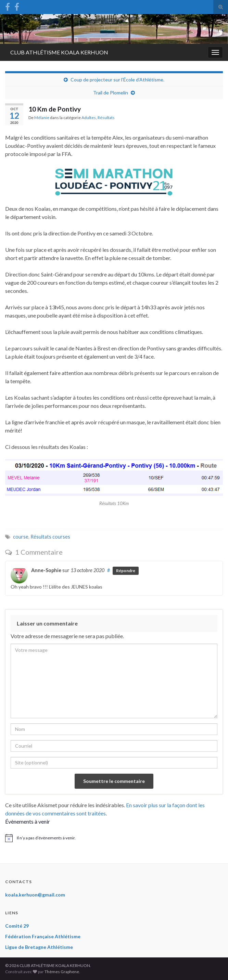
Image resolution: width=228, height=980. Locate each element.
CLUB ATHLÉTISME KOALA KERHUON (59, 52)
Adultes (89, 118)
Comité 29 (17, 926)
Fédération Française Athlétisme (43, 936)
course (21, 537)
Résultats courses (50, 537)
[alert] (114, 838)
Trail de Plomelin (111, 93)
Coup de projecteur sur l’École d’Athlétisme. (117, 80)
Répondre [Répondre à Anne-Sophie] (126, 571)
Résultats (106, 118)
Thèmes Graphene (62, 972)
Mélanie (42, 118)
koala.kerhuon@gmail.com (35, 895)
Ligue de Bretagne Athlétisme (39, 947)
